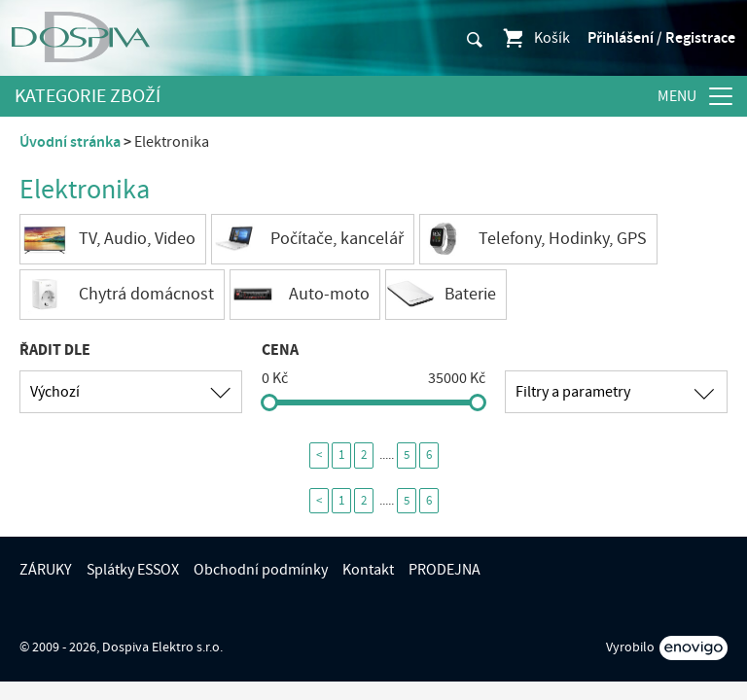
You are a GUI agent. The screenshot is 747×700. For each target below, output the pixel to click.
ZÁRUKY (46, 570)
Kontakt (368, 570)
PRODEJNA (445, 570)
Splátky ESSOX (133, 570)
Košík (535, 38)
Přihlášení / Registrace (661, 38)
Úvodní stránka (70, 142)
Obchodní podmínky (261, 570)
